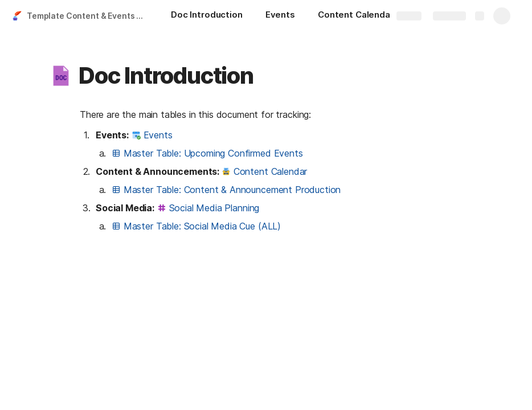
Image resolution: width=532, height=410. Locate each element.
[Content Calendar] (361, 16)
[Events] (280, 16)
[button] (61, 76)
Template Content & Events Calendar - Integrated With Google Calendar (87, 16)
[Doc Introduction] (207, 16)
